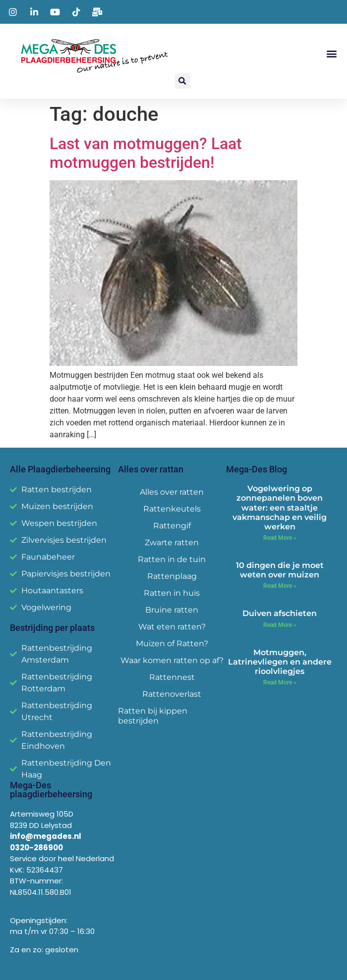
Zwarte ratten (172, 542)
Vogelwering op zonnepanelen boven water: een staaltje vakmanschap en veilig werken (280, 508)
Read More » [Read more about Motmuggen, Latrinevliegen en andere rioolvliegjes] (280, 682)
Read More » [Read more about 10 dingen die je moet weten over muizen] (280, 586)
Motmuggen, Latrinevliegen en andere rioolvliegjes (280, 662)
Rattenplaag (172, 576)
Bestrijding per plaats (52, 628)
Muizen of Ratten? (172, 644)
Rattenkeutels (172, 509)
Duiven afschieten (280, 613)
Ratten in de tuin (172, 559)
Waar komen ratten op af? (172, 660)
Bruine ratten (172, 610)
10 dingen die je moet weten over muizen (280, 570)
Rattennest (172, 677)
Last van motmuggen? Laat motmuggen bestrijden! (146, 153)
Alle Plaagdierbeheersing (60, 469)
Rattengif (172, 526)
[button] (331, 54)
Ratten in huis (172, 593)
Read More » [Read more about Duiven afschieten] (280, 625)
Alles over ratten (172, 492)
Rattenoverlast (172, 694)
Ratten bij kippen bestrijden (153, 716)
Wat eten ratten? (172, 627)
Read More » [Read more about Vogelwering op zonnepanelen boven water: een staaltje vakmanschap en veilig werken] (280, 538)
